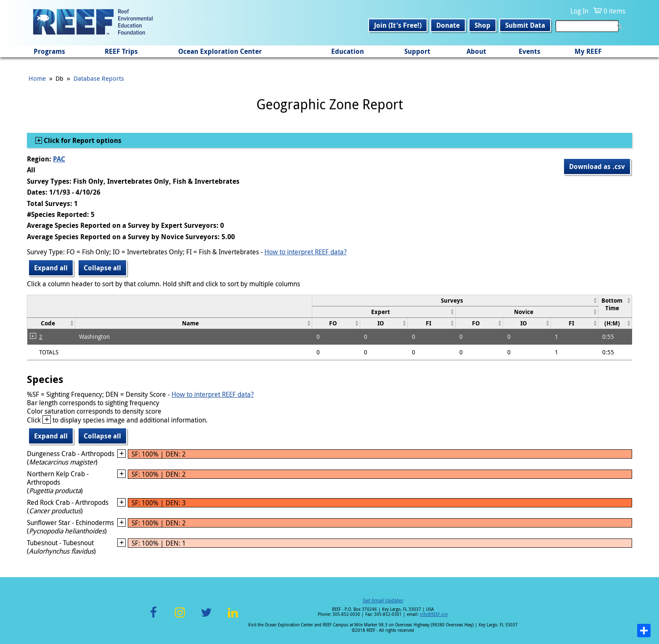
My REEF (588, 51)
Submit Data (525, 25)
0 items (614, 11)
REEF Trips (121, 51)
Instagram (180, 617)
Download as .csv (597, 166)
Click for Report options (82, 140)
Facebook (153, 617)
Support (417, 51)
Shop (482, 25)
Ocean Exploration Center (220, 51)
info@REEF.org (434, 614)
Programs (49, 51)
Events (530, 51)
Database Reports (99, 78)
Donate (448, 25)
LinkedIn (233, 617)
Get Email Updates (383, 600)
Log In (579, 11)
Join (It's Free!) (398, 25)
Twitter (206, 617)
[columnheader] (455, 300)
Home (37, 78)
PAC (59, 159)
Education (348, 51)
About (476, 51)
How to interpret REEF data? (306, 252)
